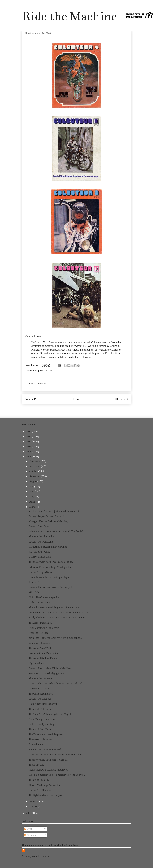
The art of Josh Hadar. (40, 729)
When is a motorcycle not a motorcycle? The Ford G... (57, 531)
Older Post (122, 399)
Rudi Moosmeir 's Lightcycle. (44, 628)
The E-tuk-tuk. (36, 765)
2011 (29, 441)
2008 (29, 457)
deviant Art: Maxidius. (40, 790)
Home (77, 399)
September (35, 476)
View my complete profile (36, 856)
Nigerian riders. (37, 663)
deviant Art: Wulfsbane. (41, 542)
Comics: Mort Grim (39, 526)
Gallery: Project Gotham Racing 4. (47, 516)
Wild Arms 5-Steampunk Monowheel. (48, 547)
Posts (28, 829)
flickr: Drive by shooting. (42, 724)
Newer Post (32, 399)
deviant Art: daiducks (40, 699)
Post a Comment (38, 384)
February (34, 801)
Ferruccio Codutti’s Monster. (43, 653)
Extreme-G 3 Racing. (40, 689)
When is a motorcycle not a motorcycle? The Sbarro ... (57, 775)
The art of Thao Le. (39, 780)
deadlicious (35, 336)
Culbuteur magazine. (39, 602)
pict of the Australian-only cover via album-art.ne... (55, 638)
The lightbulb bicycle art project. (46, 795)
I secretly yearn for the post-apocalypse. (49, 577)
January (34, 806)
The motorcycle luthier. (41, 739)
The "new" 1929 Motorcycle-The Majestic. (51, 714)
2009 (29, 452)
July (32, 487)
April (32, 502)
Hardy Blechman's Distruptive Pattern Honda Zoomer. (57, 618)
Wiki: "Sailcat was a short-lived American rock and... (56, 684)
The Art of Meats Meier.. (41, 679)
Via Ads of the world (39, 552)
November (35, 466)
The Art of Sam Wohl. (40, 648)
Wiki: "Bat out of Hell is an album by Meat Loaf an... (56, 755)
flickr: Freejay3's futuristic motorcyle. (48, 770)
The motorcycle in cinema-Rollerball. (48, 760)
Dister (115, 350)
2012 (29, 436)
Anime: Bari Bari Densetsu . (43, 704)
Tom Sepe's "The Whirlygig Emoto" (47, 673)
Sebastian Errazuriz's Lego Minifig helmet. (51, 567)
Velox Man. (35, 592)
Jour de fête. (35, 582)
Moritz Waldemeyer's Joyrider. (44, 785)
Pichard (35, 350)
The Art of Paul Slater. (40, 623)
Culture (48, 371)
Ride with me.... (37, 744)
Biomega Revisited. (39, 633)
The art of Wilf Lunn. (40, 709)
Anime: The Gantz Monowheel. (45, 749)
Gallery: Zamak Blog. (40, 557)
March (33, 507)
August (33, 481)
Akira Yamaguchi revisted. (42, 719)
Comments (31, 835)
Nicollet (45, 350)
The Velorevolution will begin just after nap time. (54, 607)
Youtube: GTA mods (39, 643)
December (35, 461)
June (32, 492)
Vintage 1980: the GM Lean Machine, (48, 521)
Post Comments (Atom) (84, 409)
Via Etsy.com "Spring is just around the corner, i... (55, 511)
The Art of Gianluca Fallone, (43, 658)
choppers (38, 371)
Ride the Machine (70, 16)
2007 (29, 813)
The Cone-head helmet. (41, 694)
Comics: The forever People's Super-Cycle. (51, 587)
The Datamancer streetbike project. (47, 734)
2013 (29, 431)
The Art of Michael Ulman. (43, 536)
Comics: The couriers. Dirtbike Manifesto (50, 668)
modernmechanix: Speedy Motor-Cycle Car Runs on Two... (59, 613)
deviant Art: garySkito (40, 572)
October (34, 471)
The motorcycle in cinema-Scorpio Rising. (51, 562)
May (32, 497)
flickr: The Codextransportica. (44, 597)
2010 (29, 447)
